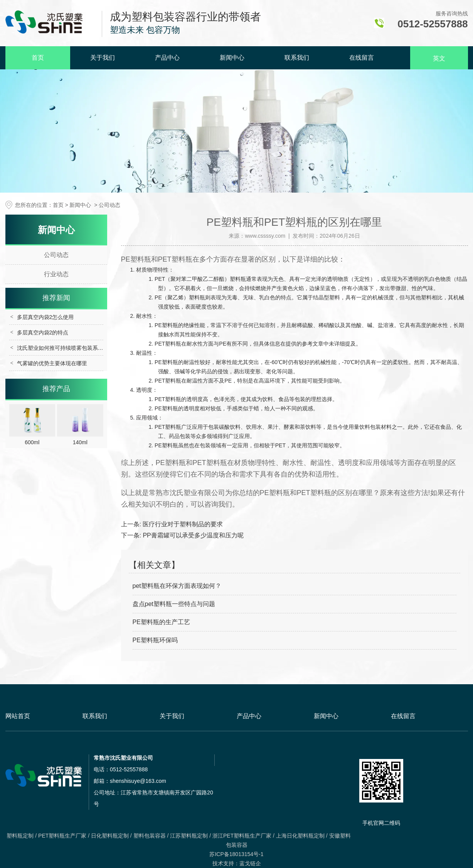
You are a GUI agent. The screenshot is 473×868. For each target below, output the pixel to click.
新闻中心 (232, 58)
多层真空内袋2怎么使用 (45, 317)
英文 (439, 58)
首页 (38, 58)
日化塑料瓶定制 (110, 836)
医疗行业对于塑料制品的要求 (182, 524)
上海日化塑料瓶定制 (300, 836)
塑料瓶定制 (20, 836)
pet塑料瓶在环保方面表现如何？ (177, 586)
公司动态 (56, 255)
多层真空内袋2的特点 (43, 332)
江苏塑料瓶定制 (189, 836)
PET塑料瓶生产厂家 (62, 836)
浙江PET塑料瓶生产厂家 (242, 836)
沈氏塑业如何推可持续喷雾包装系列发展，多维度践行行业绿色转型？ (101, 348)
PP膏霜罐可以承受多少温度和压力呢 (192, 535)
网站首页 (18, 716)
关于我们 (103, 58)
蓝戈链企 (250, 863)
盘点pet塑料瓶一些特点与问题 (174, 604)
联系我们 (297, 58)
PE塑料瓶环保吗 (155, 640)
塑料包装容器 (150, 836)
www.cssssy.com (265, 236)
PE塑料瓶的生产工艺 (161, 622)
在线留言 (362, 58)
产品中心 (167, 58)
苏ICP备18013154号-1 (236, 854)
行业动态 (56, 274)
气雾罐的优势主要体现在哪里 (52, 363)
